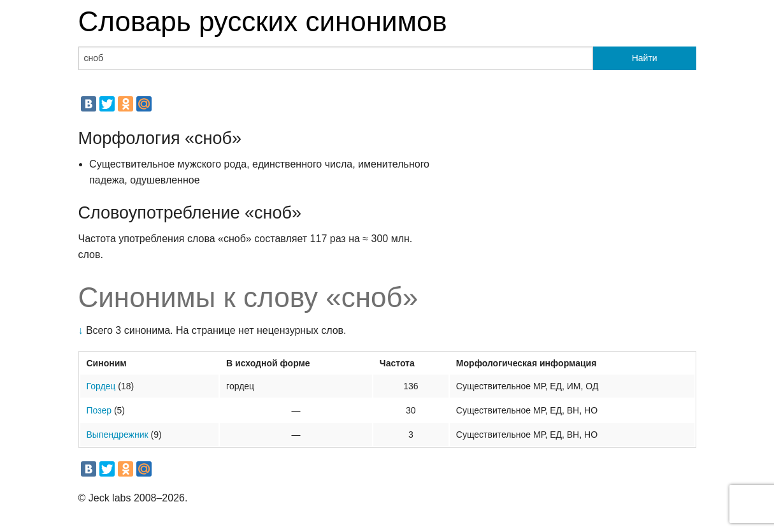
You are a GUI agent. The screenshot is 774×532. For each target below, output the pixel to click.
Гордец (101, 386)
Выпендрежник (118, 435)
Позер (99, 410)
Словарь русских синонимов (263, 21)
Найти (645, 58)
